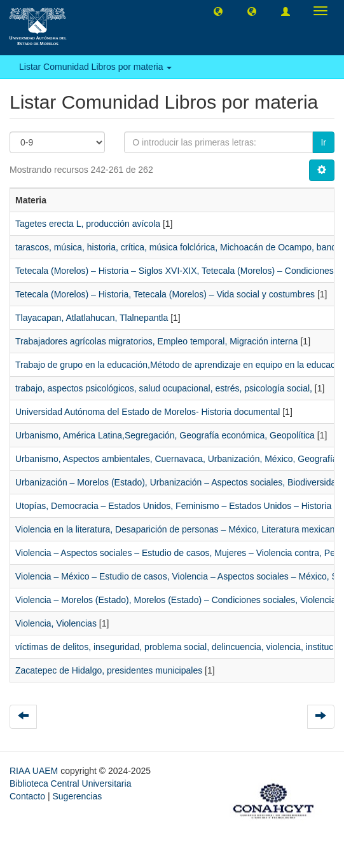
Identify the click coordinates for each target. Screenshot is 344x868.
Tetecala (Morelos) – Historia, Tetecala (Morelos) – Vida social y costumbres (165, 294)
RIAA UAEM (35, 771)
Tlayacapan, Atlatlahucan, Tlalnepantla (92, 318)
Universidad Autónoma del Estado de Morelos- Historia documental (148, 412)
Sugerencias (77, 796)
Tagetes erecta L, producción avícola (88, 224)
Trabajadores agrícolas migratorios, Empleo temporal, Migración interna (157, 341)
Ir (323, 142)
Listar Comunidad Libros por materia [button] (95, 67)
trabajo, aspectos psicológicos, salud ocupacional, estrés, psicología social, (164, 388)
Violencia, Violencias (56, 623)
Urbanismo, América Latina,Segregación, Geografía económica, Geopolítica (165, 435)
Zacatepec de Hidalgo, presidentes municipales (109, 670)
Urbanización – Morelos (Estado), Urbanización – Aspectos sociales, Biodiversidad (178, 482)
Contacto (27, 796)
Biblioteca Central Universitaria (70, 783)
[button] (218, 11)
